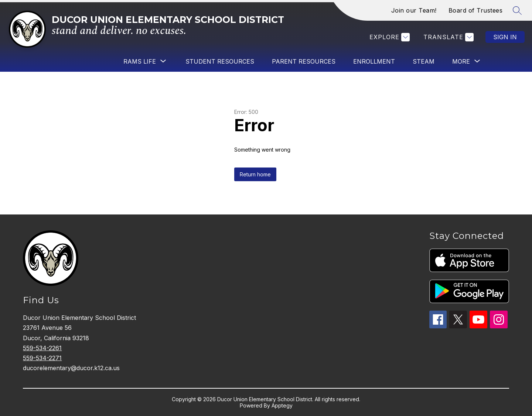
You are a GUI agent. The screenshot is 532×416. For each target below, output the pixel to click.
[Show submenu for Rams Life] (140, 61)
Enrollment (374, 61)
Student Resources (220, 61)
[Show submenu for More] (461, 61)
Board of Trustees (476, 10)
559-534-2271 (42, 358)
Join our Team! (414, 10)
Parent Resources (304, 61)
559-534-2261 (42, 348)
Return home (255, 174)
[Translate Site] (448, 37)
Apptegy (282, 405)
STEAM (424, 61)
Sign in (505, 37)
